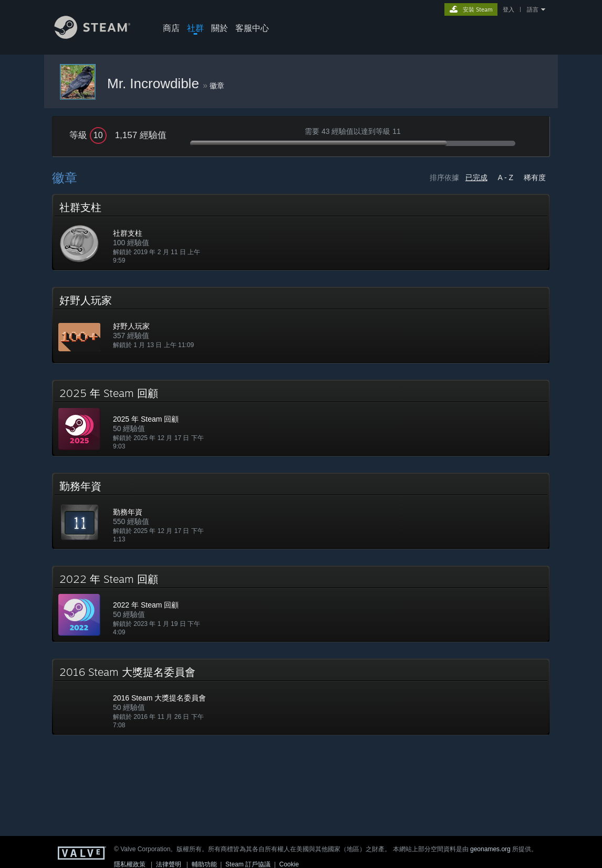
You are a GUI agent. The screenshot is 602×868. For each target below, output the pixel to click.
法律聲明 (169, 864)
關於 (220, 28)
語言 (533, 9)
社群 (195, 28)
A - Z (506, 177)
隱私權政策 (130, 864)
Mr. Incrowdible (155, 83)
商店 (171, 28)
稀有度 (535, 177)
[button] (301, 232)
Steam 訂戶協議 (248, 864)
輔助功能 (204, 864)
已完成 (476, 177)
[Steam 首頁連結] (100, 36)
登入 (508, 9)
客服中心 (252, 28)
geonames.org (490, 849)
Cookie (289, 864)
